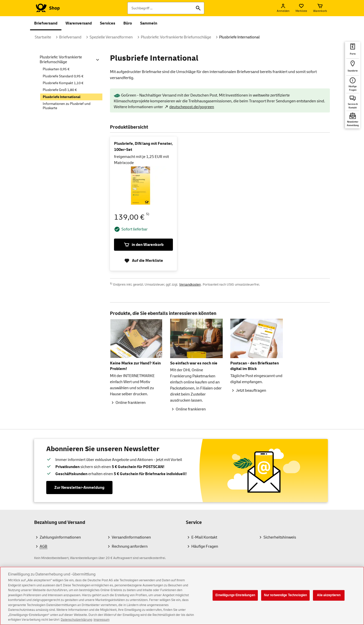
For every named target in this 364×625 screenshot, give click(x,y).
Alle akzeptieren (329, 599)
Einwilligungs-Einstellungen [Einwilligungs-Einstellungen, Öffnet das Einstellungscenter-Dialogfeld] (235, 599)
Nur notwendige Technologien (286, 599)
